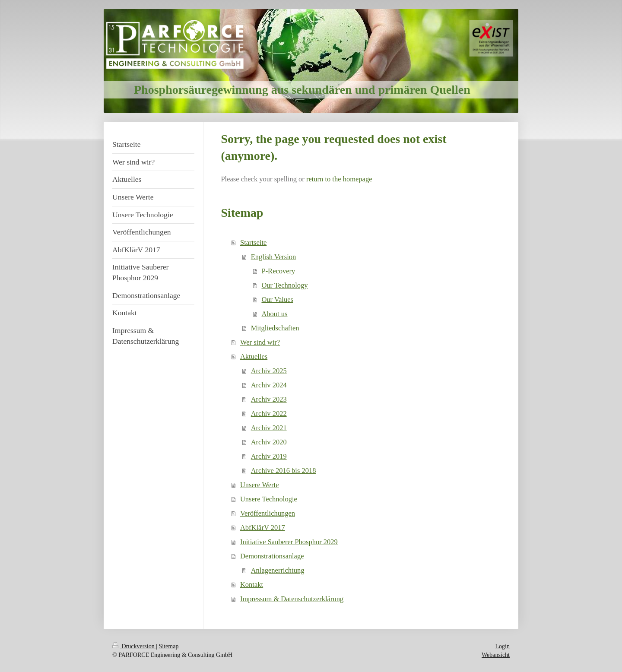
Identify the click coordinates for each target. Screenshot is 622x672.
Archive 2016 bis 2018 (284, 471)
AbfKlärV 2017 (263, 528)
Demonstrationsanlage (272, 556)
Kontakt (252, 585)
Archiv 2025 (269, 371)
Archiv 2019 (269, 456)
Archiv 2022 (269, 414)
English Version (274, 257)
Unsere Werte (260, 485)
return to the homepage (339, 179)
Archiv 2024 (269, 385)
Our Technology (284, 285)
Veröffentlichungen (268, 513)
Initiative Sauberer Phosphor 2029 (289, 542)
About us (274, 314)
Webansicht (496, 655)
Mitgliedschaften (275, 328)
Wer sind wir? (260, 342)
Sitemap (169, 646)
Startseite (253, 242)
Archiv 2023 (269, 399)
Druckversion (134, 646)
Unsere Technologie (269, 499)
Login (503, 646)
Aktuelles (254, 357)
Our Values (277, 300)
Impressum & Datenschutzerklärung (292, 599)
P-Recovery (278, 271)
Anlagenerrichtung (278, 570)
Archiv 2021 (269, 428)
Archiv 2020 (269, 442)
